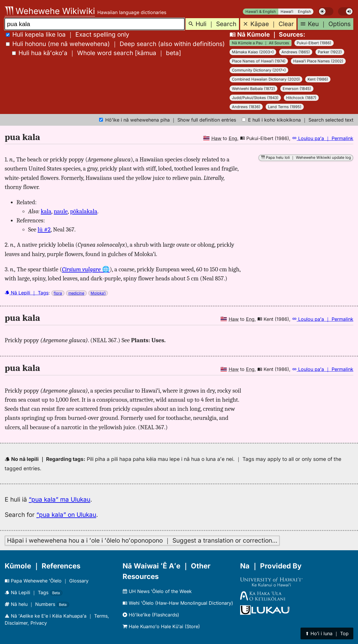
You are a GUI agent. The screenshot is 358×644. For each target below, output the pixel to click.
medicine (76, 293)
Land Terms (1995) (285, 107)
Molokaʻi (98, 293)
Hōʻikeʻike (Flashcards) (151, 615)
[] (97, 53)
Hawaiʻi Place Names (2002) (318, 61)
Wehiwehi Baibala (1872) (253, 89)
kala (46, 211)
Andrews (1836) (246, 107)
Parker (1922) (330, 52)
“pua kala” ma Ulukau (60, 499)
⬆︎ (327, 633)
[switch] (326, 11)
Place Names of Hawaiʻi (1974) (259, 61)
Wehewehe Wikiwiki (50, 11)
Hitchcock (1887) (301, 98)
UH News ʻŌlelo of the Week (157, 591)
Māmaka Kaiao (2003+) (253, 52)
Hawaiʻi (287, 12)
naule (61, 211)
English (304, 12)
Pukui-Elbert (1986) (314, 43)
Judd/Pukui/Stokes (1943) (255, 98)
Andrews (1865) (296, 52)
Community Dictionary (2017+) (259, 70)
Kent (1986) (318, 79)
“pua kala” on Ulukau (66, 515)
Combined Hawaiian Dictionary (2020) (266, 79)
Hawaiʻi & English (261, 12)
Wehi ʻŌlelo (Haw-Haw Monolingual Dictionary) (178, 603)
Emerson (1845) (297, 89)
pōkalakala (84, 211)
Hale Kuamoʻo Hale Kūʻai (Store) (161, 626)
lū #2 (44, 229)
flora (58, 293)
